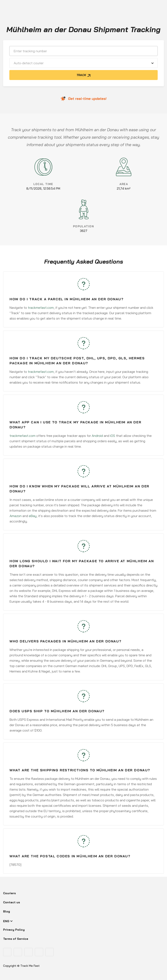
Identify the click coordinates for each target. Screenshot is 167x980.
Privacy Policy (14, 930)
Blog (7, 911)
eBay (33, 516)
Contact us (12, 902)
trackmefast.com (41, 308)
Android (97, 436)
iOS (113, 436)
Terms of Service (16, 939)
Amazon (16, 516)
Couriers (9, 893)
